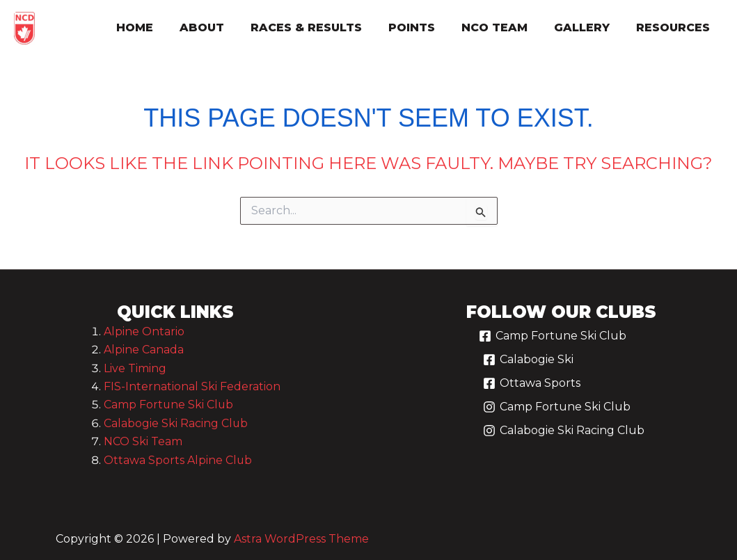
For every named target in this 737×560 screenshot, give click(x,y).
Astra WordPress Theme (301, 539)
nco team (505, 27)
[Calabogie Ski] (528, 365)
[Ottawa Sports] (531, 389)
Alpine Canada (144, 350)
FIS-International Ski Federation (192, 386)
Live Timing (135, 368)
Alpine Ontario (144, 331)
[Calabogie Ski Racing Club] (563, 436)
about (225, 27)
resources (675, 27)
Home (162, 27)
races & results (325, 27)
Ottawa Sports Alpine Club (178, 460)
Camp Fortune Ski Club (169, 405)
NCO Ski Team (143, 441)
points (426, 27)
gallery (588, 27)
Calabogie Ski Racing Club (176, 423)
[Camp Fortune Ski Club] (552, 342)
